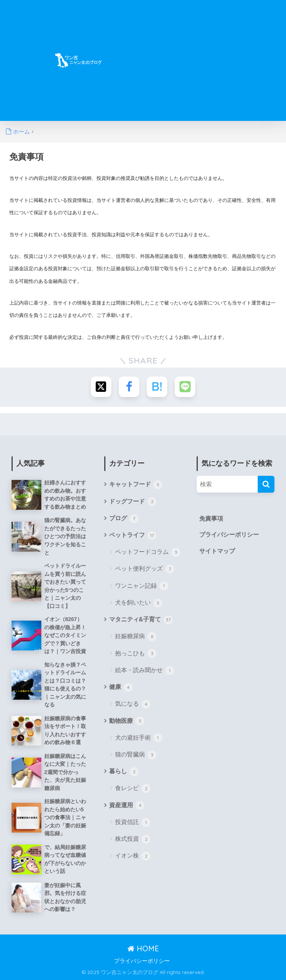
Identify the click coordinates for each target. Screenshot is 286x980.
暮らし (124, 772)
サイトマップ (217, 551)
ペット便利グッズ (145, 569)
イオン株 (133, 856)
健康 (121, 687)
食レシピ (133, 789)
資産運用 (127, 805)
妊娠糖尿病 (136, 637)
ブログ (124, 519)
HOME (143, 948)
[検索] (266, 484)
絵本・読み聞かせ (145, 671)
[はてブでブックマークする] (157, 387)
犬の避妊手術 (139, 738)
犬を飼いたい (139, 603)
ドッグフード (133, 502)
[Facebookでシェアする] (129, 387)
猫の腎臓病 (136, 755)
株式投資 (133, 839)
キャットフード (136, 485)
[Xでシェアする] (101, 387)
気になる (133, 704)
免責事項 (211, 519)
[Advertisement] (209, 65)
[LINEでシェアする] (185, 387)
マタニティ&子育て (141, 620)
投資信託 (133, 823)
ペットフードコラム (148, 552)
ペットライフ (133, 536)
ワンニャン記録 (142, 586)
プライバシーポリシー (229, 535)
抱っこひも (136, 653)
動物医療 (127, 721)
